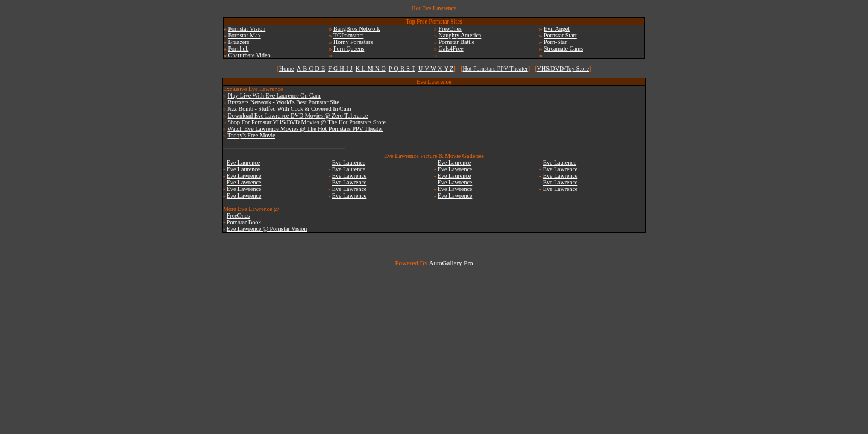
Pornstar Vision (247, 29)
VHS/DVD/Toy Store (563, 68)
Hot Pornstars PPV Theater (495, 68)
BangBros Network (357, 29)
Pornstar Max (245, 35)
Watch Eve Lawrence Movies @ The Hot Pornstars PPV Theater (305, 129)
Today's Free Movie (251, 135)
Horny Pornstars (353, 42)
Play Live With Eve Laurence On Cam (274, 96)
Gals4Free (451, 49)
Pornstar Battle (457, 42)
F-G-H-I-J (340, 68)
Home (286, 68)
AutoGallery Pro (451, 263)
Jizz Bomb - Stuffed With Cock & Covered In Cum (290, 109)
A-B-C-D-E (311, 68)
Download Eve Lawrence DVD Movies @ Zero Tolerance (298, 115)
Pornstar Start (560, 35)
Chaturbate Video (250, 55)
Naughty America (460, 35)
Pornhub (239, 49)
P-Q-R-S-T (402, 68)
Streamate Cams (563, 49)
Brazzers (239, 42)
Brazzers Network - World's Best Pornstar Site (284, 102)
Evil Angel (557, 29)
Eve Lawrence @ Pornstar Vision (267, 229)
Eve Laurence (243, 162)
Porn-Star (555, 42)
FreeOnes (450, 29)
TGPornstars (349, 35)
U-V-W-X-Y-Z (436, 68)
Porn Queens (349, 49)
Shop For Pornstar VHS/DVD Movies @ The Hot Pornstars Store (307, 122)
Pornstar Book (244, 222)
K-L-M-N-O (371, 68)
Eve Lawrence (244, 176)
